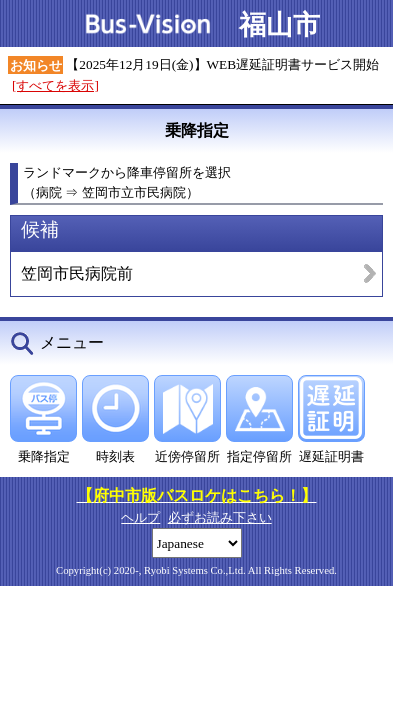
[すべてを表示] (55, 85)
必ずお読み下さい (220, 517)
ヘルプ (140, 517)
